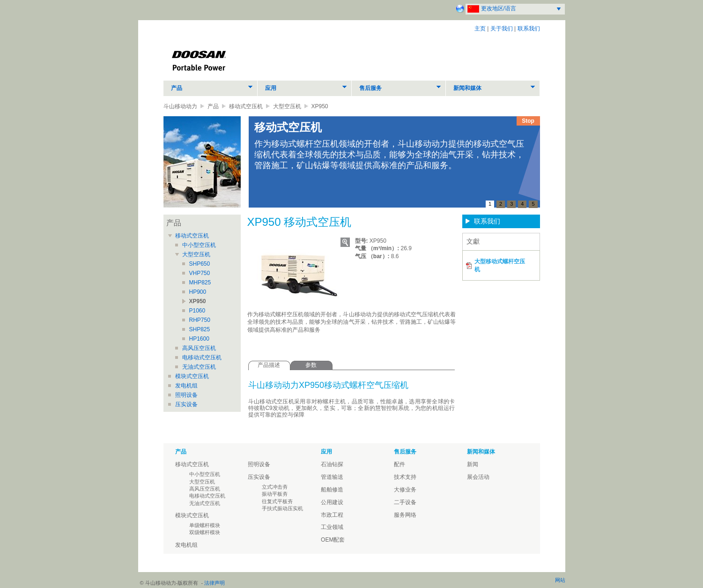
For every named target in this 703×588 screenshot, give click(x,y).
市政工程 (332, 515)
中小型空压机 (199, 245)
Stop (528, 121)
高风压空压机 (199, 348)
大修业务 (405, 490)
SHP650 (200, 264)
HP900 (198, 292)
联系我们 (529, 29)
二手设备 (405, 502)
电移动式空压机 (202, 357)
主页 (480, 29)
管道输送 (332, 477)
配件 (400, 464)
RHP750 (200, 320)
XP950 (198, 301)
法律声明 (215, 583)
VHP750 (200, 273)
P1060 (197, 311)
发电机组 (186, 386)
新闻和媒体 (467, 88)
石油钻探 (332, 464)
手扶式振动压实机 (282, 508)
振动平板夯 (275, 494)
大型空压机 (287, 106)
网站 (560, 580)
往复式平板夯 (277, 501)
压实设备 (186, 404)
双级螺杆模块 (205, 532)
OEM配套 (333, 540)
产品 (177, 88)
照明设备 (186, 395)
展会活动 (478, 477)
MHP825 (200, 283)
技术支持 (405, 477)
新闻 (473, 464)
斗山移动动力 (180, 106)
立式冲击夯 (275, 487)
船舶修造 (332, 490)
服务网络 (405, 515)
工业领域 (332, 527)
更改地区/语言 (499, 8)
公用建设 (332, 502)
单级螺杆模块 (205, 525)
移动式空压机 (246, 106)
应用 (271, 88)
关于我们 (502, 29)
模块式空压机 (192, 376)
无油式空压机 (199, 367)
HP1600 (199, 339)
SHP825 (200, 329)
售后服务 (370, 88)
